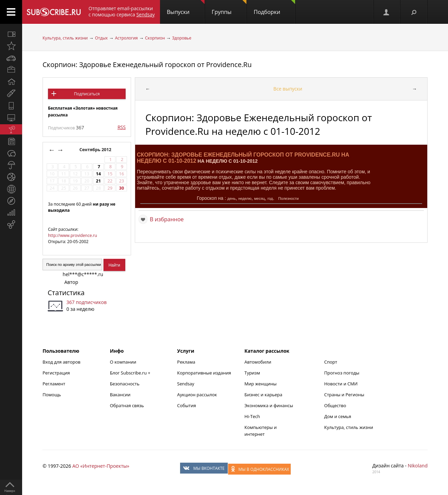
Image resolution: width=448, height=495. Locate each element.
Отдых (101, 38)
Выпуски (186, 8)
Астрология (126, 38)
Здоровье (182, 38)
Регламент (54, 384)
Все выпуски (288, 89)
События (186, 405)
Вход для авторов (61, 362)
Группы (229, 8)
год (270, 198)
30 (122, 188)
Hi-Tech (252, 416)
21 (98, 181)
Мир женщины (261, 384)
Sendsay (186, 384)
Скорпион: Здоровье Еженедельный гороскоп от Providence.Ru (147, 65)
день (231, 198)
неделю (245, 198)
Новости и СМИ (341, 384)
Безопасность (125, 384)
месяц (260, 198)
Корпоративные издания (204, 373)
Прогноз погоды (342, 373)
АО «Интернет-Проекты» (101, 466)
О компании (123, 362)
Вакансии (120, 395)
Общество (335, 405)
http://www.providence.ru (73, 235)
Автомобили (258, 362)
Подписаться (87, 94)
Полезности (288, 198)
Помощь (52, 395)
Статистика (66, 293)
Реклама (186, 362)
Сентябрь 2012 (96, 150)
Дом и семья (338, 416)
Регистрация (56, 373)
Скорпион (155, 38)
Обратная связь (127, 405)
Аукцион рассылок (197, 395)
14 (98, 174)
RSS (122, 127)
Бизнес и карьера (263, 395)
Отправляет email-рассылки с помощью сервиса (122, 11)
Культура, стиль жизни (65, 38)
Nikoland (418, 466)
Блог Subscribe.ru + (131, 373)
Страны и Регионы (344, 395)
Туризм (252, 373)
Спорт (331, 362)
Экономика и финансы (269, 405)
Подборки (274, 8)
